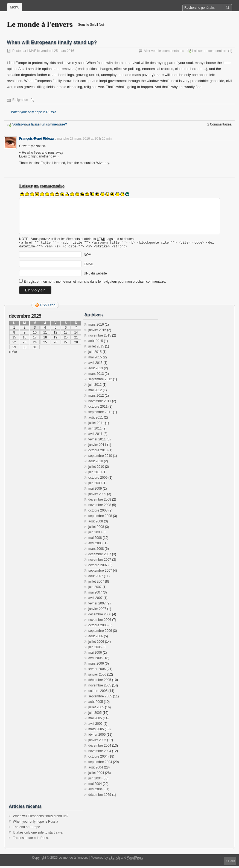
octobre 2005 (98, 692)
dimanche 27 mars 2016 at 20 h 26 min (83, 139)
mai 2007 (95, 594)
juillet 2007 (96, 583)
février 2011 (97, 441)
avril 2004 (95, 791)
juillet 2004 (96, 775)
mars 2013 (96, 375)
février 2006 (97, 671)
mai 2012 (95, 392)
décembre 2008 (100, 501)
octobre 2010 (98, 452)
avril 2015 (95, 364)
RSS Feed (48, 307)
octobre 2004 (98, 758)
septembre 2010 (100, 457)
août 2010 (96, 463)
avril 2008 (95, 545)
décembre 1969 (100, 796)
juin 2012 (95, 386)
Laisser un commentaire (210, 51)
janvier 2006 (97, 676)
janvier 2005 (97, 742)
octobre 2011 (98, 408)
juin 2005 (95, 714)
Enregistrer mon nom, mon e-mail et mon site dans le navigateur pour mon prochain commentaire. (95, 283)
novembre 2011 (100, 403)
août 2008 (96, 523)
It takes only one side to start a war (38, 834)
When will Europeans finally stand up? (41, 818)
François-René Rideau (37, 139)
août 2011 (96, 419)
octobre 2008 (98, 512)
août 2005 (96, 703)
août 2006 (96, 638)
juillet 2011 (96, 425)
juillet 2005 (96, 709)
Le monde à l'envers (40, 24)
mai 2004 (95, 785)
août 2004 (96, 769)
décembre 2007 (100, 556)
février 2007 (97, 605)
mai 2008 (95, 539)
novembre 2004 (100, 753)
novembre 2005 (100, 687)
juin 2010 (95, 474)
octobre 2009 (98, 479)
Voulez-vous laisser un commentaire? (40, 124)
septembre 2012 (100, 381)
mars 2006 (96, 665)
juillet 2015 (96, 348)
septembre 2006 (100, 632)
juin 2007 (95, 589)
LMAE (32, 51)
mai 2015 (95, 359)
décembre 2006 (100, 616)
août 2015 (96, 343)
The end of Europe (26, 829)
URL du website (95, 275)
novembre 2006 (100, 621)
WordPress (135, 859)
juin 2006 (95, 649)
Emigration (20, 100)
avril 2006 (95, 660)
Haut (231, 861)
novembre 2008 (100, 507)
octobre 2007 (98, 567)
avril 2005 (95, 725)
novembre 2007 (100, 561)
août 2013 (96, 370)
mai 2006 (95, 654)
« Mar (13, 353)
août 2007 (96, 578)
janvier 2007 (97, 610)
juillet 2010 (96, 468)
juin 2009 (95, 485)
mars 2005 (96, 731)
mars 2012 (96, 397)
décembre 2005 (100, 682)
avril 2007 (95, 600)
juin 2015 (95, 353)
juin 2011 (95, 430)
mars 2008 (96, 550)
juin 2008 (95, 534)
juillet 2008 (96, 528)
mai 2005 (95, 720)
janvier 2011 (97, 446)
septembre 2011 (100, 414)
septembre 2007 (100, 572)
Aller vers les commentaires (164, 51)
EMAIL (89, 266)
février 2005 (97, 736)
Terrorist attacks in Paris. (31, 840)
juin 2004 (95, 780)
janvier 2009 (97, 496)
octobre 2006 (98, 627)
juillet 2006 (96, 643)
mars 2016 (96, 326)
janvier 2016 (97, 332)
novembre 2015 (100, 337)
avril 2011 (95, 436)
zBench (114, 859)
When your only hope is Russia (32, 112)
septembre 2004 (100, 764)
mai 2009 (95, 490)
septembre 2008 (100, 518)
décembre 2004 (100, 747)
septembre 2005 (100, 698)
